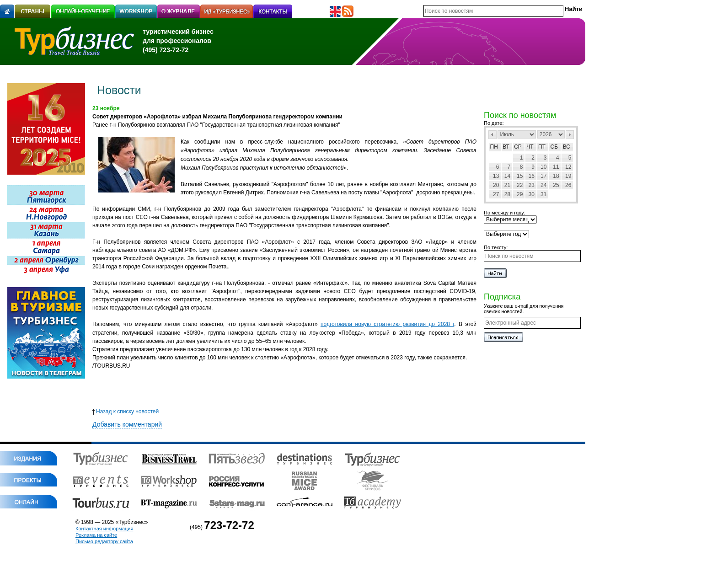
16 (532, 176)
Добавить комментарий (127, 424)
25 (556, 185)
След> (570, 135)
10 (543, 167)
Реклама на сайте (96, 535)
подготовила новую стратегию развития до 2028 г (387, 324)
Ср (518, 147)
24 (543, 185)
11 (556, 167)
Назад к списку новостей (126, 412)
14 (507, 176)
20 (496, 185)
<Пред (492, 135)
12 (568, 167)
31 (543, 194)
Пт (542, 147)
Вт (506, 147)
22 (520, 185)
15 (520, 176)
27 (496, 194)
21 (507, 185)
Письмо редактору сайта (104, 541)
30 (532, 194)
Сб (554, 147)
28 (507, 194)
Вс (567, 147)
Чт (530, 147)
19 (568, 176)
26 (568, 185)
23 (532, 185)
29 (520, 194)
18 (556, 176)
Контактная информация (104, 529)
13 (496, 176)
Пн (494, 147)
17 (543, 176)
